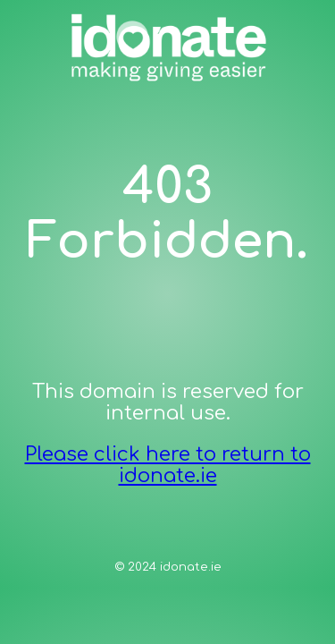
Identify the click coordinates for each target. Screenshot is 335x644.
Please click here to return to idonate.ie (168, 465)
